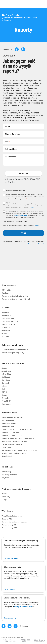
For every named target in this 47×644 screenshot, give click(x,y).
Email (8, 126)
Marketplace (7, 404)
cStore (4, 386)
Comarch (5, 383)
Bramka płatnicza (9, 475)
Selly (4, 389)
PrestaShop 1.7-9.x (10, 321)
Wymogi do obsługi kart (12, 435)
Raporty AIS (7, 519)
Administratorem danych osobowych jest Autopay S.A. (21, 225)
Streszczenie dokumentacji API (15, 350)
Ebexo (4, 395)
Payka (4, 494)
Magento (5, 312)
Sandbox (5, 293)
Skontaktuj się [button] (10, 618)
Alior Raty (6, 497)
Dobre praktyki (8, 420)
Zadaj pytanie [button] (10, 589)
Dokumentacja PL (9, 525)
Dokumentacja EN (9, 528)
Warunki (41, 244)
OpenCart (6, 327)
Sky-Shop (6, 380)
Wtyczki (5, 478)
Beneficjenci (7, 456)
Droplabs (5, 398)
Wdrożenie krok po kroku (12, 417)
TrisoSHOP (6, 401)
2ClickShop (6, 374)
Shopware (6, 330)
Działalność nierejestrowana (14, 453)
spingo (4, 500)
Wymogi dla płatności (11, 432)
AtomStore (6, 371)
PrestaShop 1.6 (8, 318)
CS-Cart (5, 336)
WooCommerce (8, 324)
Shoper (5, 368)
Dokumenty (6, 472)
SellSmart (6, 377)
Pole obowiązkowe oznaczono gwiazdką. (15, 221)
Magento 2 (6, 315)
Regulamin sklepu (9, 423)
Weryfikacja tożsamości (12, 516)
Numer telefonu (12, 134)
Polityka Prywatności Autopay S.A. (12, 637)
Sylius (4, 333)
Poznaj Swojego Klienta (12, 444)
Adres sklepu (12, 149)
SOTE (4, 392)
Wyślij (23, 233)
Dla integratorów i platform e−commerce (19, 450)
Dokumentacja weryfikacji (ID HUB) (16, 299)
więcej (32, 207)
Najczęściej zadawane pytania (14, 441)
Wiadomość (11, 157)
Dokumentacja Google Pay (13, 353)
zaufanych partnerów (20, 215)
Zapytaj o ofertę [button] (11, 558)
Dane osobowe (8, 426)
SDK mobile (6, 290)
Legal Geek (6, 447)
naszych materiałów (23, 607)
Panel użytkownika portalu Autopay (17, 429)
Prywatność (33, 244)
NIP (7, 142)
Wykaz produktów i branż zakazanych (18, 438)
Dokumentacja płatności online (15, 296)
